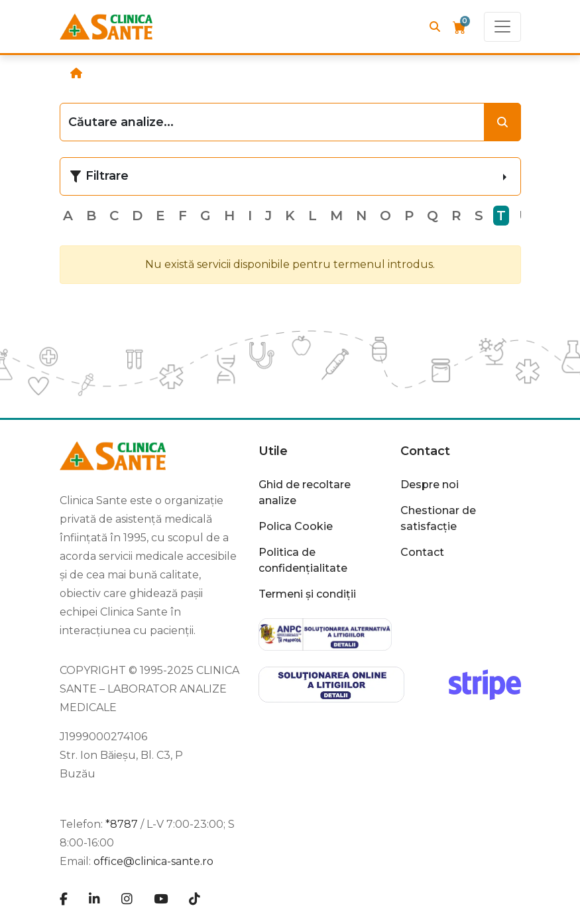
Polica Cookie (296, 526)
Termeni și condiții (307, 594)
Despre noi (430, 485)
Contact (425, 451)
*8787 (122, 824)
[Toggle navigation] (502, 27)
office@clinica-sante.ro (153, 861)
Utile (273, 451)
